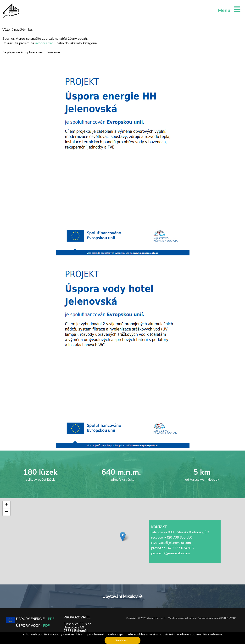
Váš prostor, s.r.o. (156, 618)
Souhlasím (123, 640)
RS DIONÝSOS (228, 618)
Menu (229, 10)
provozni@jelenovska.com (170, 553)
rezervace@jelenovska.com (171, 543)
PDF (51, 619)
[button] (123, 537)
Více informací (214, 634)
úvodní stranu (45, 43)
